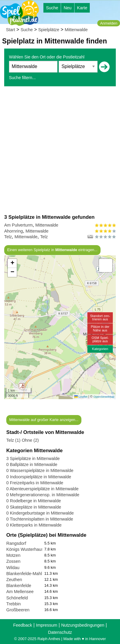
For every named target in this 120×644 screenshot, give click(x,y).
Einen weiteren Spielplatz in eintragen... (52, 250)
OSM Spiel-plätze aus (100, 339)
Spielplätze (49, 30)
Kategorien (100, 349)
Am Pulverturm (18, 225)
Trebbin (13, 604)
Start (10, 30)
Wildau (13, 568)
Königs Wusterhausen (27, 549)
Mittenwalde (76, 30)
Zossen (13, 561)
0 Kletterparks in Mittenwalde (34, 525)
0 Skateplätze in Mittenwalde (34, 507)
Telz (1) (13, 440)
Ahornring (13, 231)
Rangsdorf (16, 543)
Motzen (13, 555)
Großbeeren (18, 610)
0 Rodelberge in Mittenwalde (34, 501)
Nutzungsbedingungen (83, 625)
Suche (52, 8)
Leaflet (81, 397)
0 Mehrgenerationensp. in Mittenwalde (43, 495)
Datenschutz (60, 632)
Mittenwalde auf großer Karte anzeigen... (44, 420)
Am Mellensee (20, 592)
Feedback (23, 625)
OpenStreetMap (104, 397)
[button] (22, 386)
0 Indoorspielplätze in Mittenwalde (39, 477)
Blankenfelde (19, 586)
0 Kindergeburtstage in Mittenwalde (40, 513)
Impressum (47, 625)
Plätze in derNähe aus (100, 328)
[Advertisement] (60, 150)
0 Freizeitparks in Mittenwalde (35, 483)
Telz (8, 237)
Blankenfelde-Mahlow (27, 574)
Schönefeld (17, 598)
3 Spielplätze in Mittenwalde (33, 459)
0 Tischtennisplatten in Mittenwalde (40, 519)
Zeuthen (14, 580)
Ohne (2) (30, 440)
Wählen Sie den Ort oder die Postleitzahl (47, 57)
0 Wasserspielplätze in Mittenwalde (40, 470)
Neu (68, 8)
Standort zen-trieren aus (100, 318)
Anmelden (109, 23)
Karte (82, 8)
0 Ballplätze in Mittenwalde (32, 464)
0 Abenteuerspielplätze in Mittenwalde (42, 489)
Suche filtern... (22, 78)
